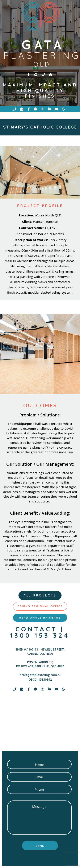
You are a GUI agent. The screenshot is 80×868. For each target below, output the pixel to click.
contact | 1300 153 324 (40, 632)
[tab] (40, 606)
